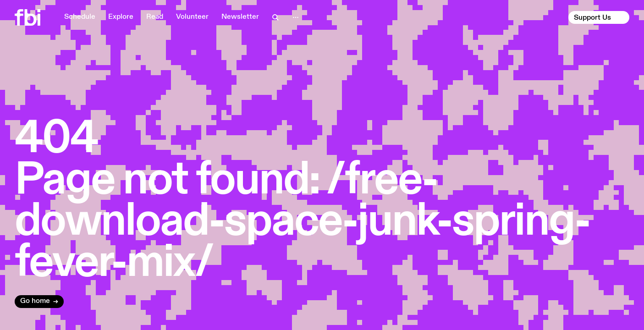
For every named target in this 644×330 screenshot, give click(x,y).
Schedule (80, 17)
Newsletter (240, 17)
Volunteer (192, 17)
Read (155, 17)
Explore (121, 17)
